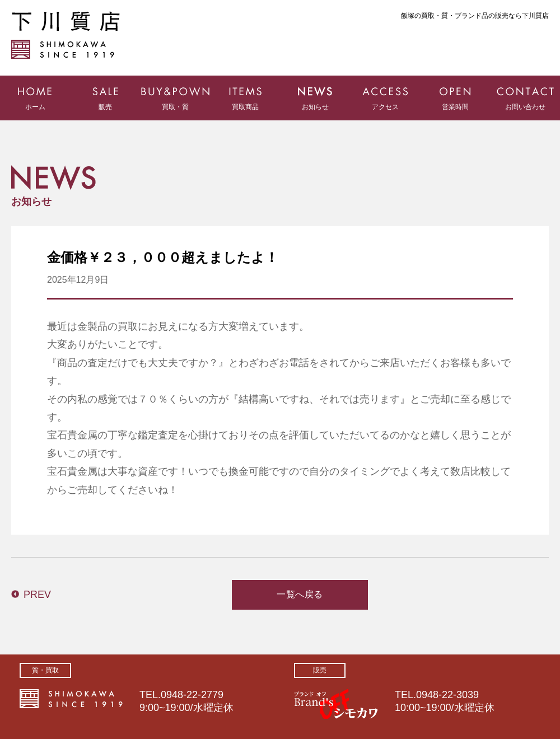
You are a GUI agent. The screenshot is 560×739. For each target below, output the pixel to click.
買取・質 (175, 107)
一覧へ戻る (300, 594)
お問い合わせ (525, 107)
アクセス (385, 107)
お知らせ (315, 107)
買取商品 (245, 107)
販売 (105, 107)
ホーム (35, 107)
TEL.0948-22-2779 (181, 695)
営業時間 (455, 107)
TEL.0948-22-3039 (437, 695)
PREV (37, 595)
